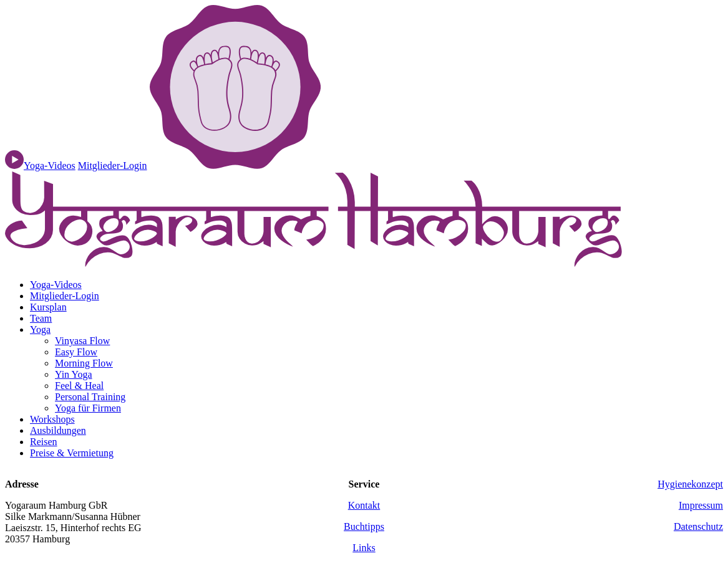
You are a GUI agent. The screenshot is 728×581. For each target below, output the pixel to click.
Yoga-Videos (56, 285)
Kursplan (48, 307)
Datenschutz (698, 526)
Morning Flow (84, 363)
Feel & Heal (79, 386)
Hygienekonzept (690, 484)
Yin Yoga (74, 374)
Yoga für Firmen (88, 408)
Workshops (52, 419)
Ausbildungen (58, 430)
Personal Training (90, 397)
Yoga (40, 329)
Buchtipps (364, 526)
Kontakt (364, 505)
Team (41, 318)
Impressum (701, 505)
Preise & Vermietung (72, 453)
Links (364, 548)
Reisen (44, 442)
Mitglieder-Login (113, 166)
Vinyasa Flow (82, 341)
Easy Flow (76, 352)
